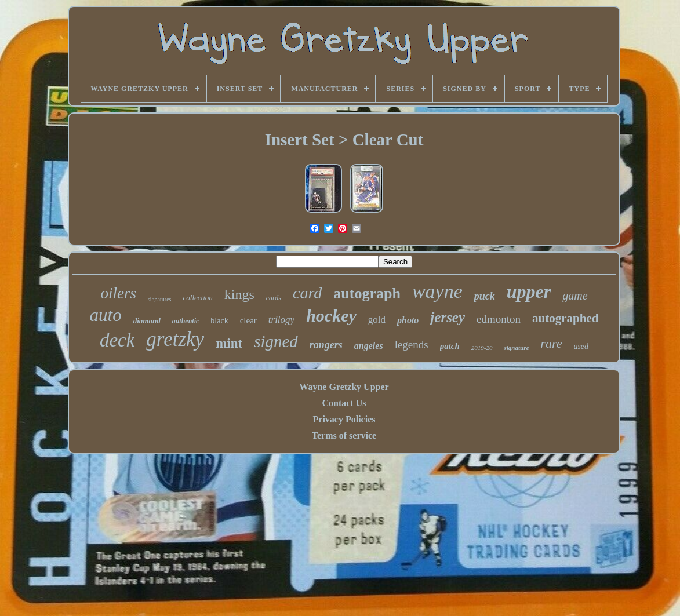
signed (276, 341)
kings (239, 294)
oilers (118, 293)
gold (377, 320)
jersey (448, 317)
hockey (331, 316)
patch (450, 346)
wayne (437, 291)
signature (517, 348)
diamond (147, 321)
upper (529, 291)
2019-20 (482, 348)
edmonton (499, 319)
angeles (369, 346)
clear (248, 320)
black (219, 321)
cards (274, 298)
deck (117, 340)
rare (551, 343)
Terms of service (344, 435)
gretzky (175, 339)
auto (106, 315)
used (581, 346)
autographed (565, 318)
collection (198, 298)
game (575, 296)
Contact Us (344, 403)
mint (229, 343)
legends (412, 345)
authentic (186, 321)
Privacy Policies (344, 419)
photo (408, 320)
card (307, 293)
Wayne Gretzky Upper (344, 387)
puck (485, 296)
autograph (367, 294)
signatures (160, 299)
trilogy (281, 320)
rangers (326, 345)
